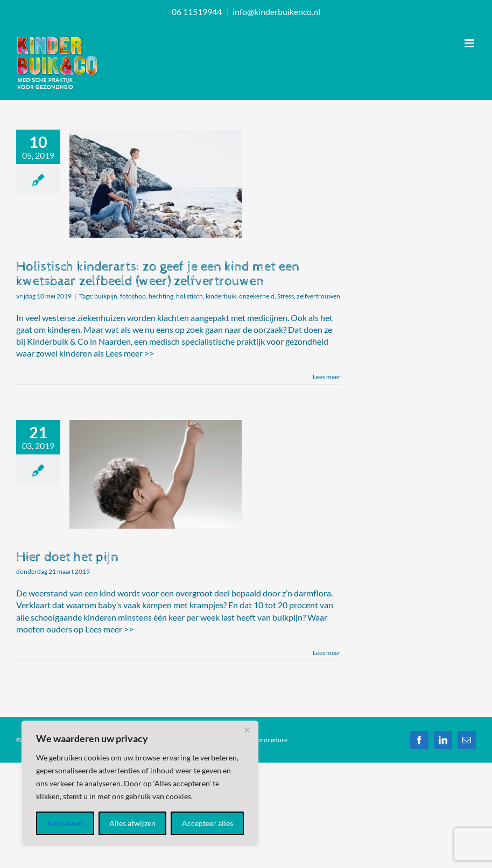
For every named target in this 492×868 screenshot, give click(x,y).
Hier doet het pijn (67, 557)
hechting (161, 296)
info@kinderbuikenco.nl (276, 12)
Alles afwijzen (132, 823)
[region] (140, 784)
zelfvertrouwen (318, 296)
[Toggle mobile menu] (470, 43)
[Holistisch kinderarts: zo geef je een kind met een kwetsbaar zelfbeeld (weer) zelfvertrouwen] (156, 184)
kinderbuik (221, 296)
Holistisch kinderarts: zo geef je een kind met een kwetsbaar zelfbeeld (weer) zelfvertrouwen (158, 274)
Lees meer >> (130, 353)
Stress (286, 296)
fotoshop (133, 296)
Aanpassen (65, 823)
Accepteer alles (208, 823)
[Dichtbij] (247, 730)
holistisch (189, 296)
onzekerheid (257, 296)
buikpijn (106, 296)
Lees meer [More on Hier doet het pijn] (327, 653)
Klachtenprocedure (260, 740)
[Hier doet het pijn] (156, 474)
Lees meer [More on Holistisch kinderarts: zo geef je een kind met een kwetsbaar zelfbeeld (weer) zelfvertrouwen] (327, 377)
